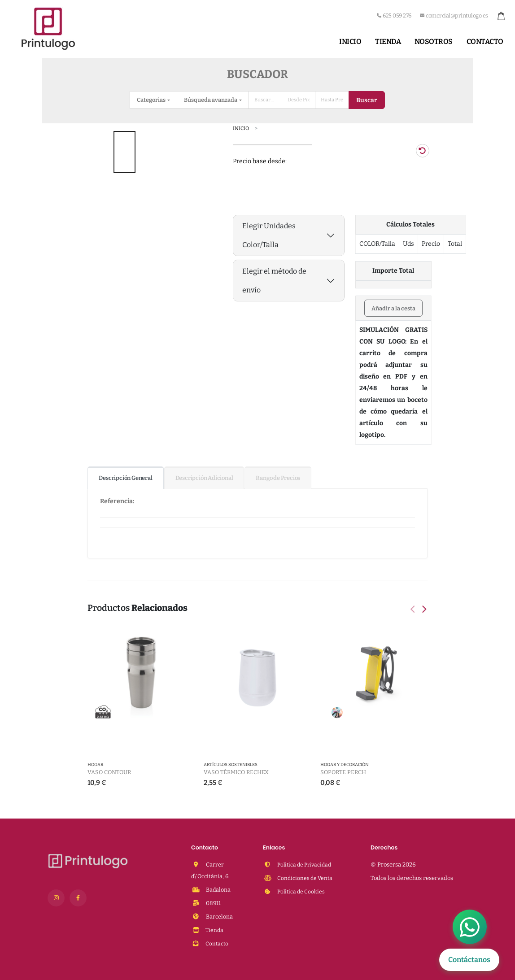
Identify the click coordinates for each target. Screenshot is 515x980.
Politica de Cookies (302, 891)
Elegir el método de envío (274, 281)
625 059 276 (394, 15)
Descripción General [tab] (125, 478)
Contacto (485, 41)
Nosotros (434, 41)
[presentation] (414, 610)
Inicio (350, 41)
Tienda (388, 41)
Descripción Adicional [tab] (204, 478)
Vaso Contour (109, 772)
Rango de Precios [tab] (278, 478)
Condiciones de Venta (306, 878)
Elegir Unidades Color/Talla (269, 235)
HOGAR (95, 765)
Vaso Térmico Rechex (236, 772)
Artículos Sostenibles (231, 765)
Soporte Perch (343, 772)
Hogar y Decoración (345, 765)
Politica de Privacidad (306, 865)
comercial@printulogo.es (454, 15)
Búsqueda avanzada (211, 100)
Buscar (367, 100)
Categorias (152, 100)
